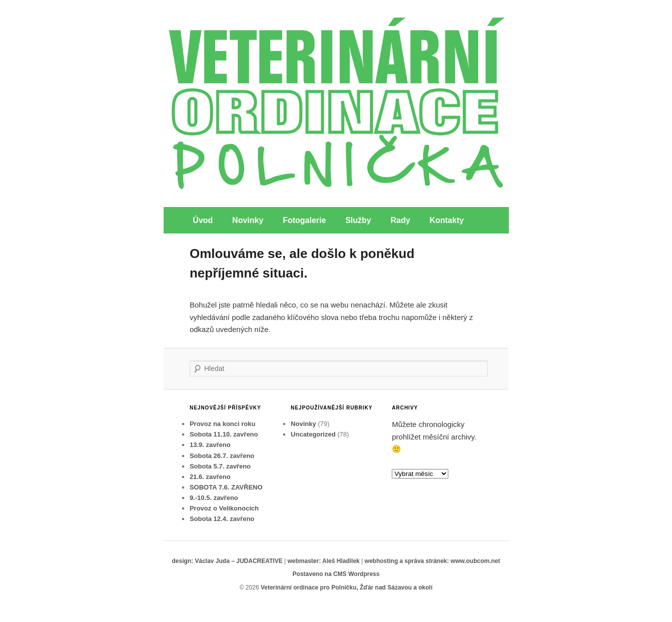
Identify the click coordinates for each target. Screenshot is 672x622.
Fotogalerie (304, 220)
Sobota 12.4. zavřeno (222, 519)
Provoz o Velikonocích (224, 508)
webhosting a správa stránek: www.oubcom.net (433, 561)
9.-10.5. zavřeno (214, 498)
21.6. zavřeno (210, 477)
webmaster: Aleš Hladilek (323, 561)
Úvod (203, 220)
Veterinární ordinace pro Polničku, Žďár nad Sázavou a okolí (347, 587)
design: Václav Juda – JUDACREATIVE (227, 561)
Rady (401, 220)
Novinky (248, 220)
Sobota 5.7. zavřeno (220, 466)
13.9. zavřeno (210, 445)
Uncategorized (313, 434)
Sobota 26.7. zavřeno (222, 456)
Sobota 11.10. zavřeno (224, 434)
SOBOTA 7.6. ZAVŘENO (226, 487)
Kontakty (446, 220)
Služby (358, 220)
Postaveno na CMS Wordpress (336, 574)
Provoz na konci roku (222, 424)
